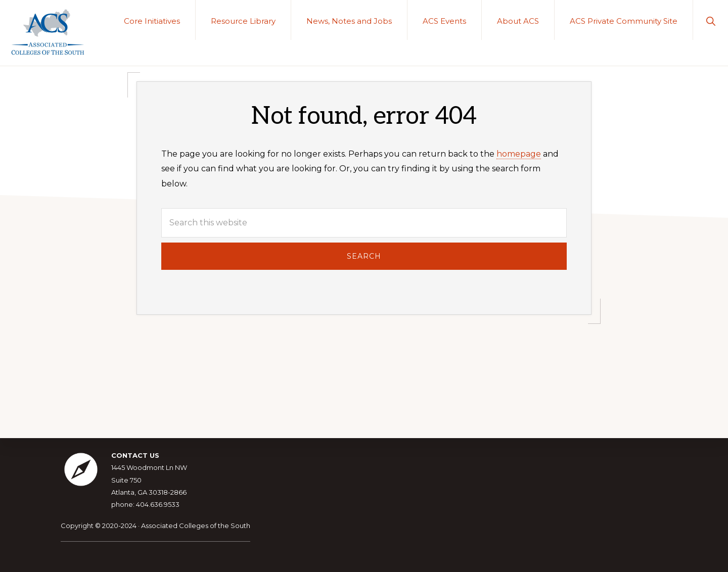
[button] (711, 20)
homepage (519, 154)
